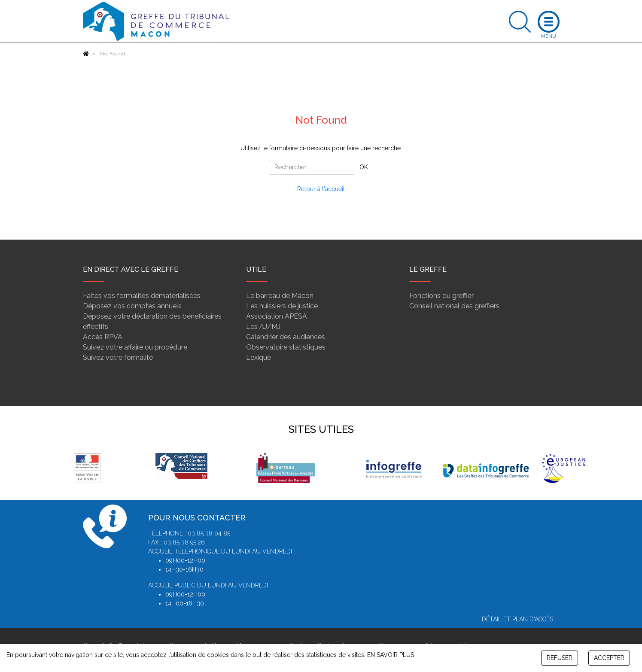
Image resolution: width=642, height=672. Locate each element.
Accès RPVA (103, 337)
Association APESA (277, 316)
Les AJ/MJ (263, 327)
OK (364, 167)
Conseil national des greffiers (454, 306)
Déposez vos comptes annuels (132, 306)
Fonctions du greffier (441, 296)
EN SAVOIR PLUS (391, 655)
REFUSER (560, 658)
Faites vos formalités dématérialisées (142, 296)
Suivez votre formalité (118, 357)
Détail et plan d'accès (517, 619)
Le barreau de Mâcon (280, 296)
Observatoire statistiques (286, 347)
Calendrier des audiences (286, 337)
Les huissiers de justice (282, 306)
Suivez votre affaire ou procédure (135, 347)
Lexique (259, 357)
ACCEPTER (609, 658)
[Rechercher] (312, 167)
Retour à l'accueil (321, 189)
